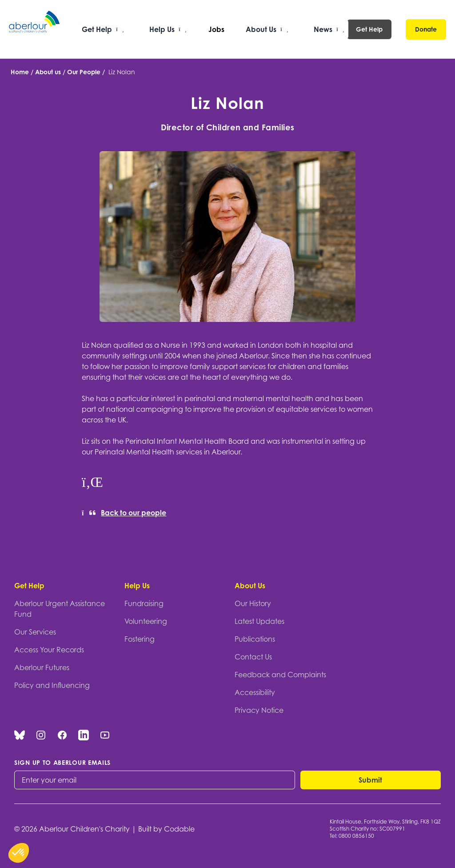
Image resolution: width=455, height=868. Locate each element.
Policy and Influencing (52, 685)
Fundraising (144, 603)
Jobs (216, 29)
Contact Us (253, 657)
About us (48, 72)
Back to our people (124, 513)
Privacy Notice (259, 710)
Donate (426, 29)
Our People (84, 72)
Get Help (369, 29)
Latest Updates (259, 621)
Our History (253, 603)
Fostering (140, 639)
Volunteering (146, 621)
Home (20, 72)
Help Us (137, 586)
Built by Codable (166, 829)
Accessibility (255, 692)
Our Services (35, 632)
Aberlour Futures (42, 667)
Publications (255, 639)
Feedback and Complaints (280, 675)
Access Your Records (49, 650)
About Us (250, 586)
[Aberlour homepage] (35, 29)
